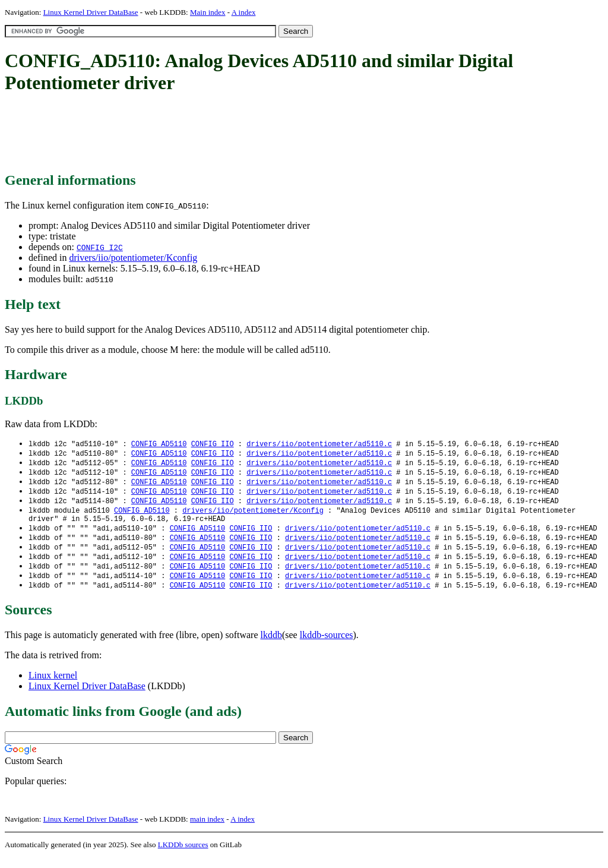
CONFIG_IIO (213, 444)
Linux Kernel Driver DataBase (91, 12)
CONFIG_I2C (100, 247)
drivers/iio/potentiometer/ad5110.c (319, 444)
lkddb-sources (327, 646)
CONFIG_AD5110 (159, 444)
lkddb (271, 646)
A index (244, 12)
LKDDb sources (183, 855)
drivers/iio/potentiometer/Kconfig (133, 258)
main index (207, 830)
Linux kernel (53, 686)
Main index (208, 12)
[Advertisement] (221, 134)
